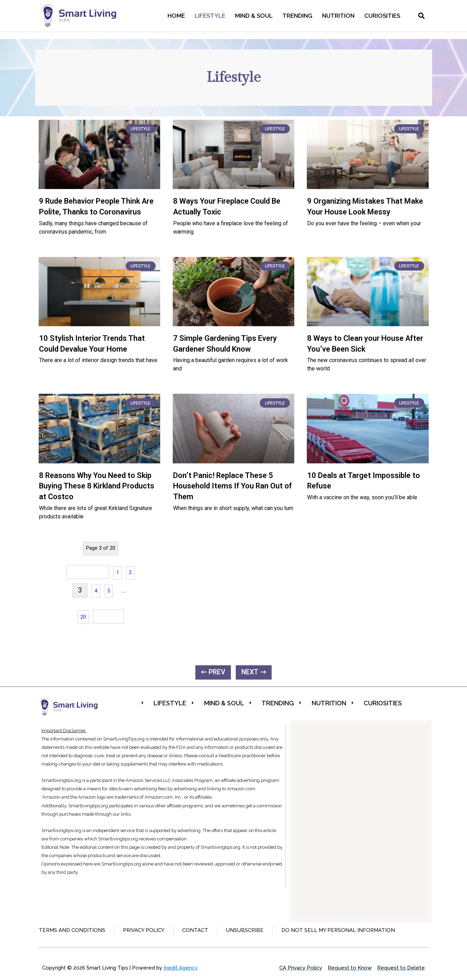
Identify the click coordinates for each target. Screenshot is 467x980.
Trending (297, 16)
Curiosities (382, 16)
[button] (422, 16)
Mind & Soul (254, 16)
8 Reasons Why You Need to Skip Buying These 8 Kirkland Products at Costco (97, 486)
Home (176, 16)
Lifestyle (210, 16)
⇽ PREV (213, 672)
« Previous (88, 572)
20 (83, 617)
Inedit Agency (181, 968)
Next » (108, 616)
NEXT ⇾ (254, 672)
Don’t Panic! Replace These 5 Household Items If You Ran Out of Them (232, 486)
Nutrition (338, 16)
